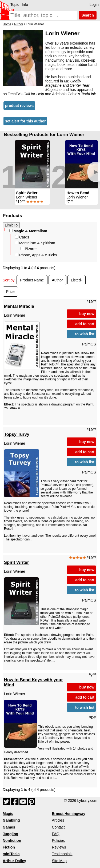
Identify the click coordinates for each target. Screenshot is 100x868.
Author (57, 280)
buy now (87, 314)
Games (9, 827)
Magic (8, 814)
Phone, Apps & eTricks (36, 255)
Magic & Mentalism (28, 231)
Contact (58, 827)
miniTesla (11, 854)
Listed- (77, 280)
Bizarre (29, 249)
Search (88, 15)
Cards (22, 237)
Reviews (59, 847)
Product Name (32, 280)
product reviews (19, 106)
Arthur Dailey (14, 861)
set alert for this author (25, 121)
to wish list (85, 334)
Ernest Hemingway (69, 814)
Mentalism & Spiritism (35, 243)
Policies (58, 841)
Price (10, 292)
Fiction (9, 847)
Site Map (59, 861)
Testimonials (62, 854)
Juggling (10, 834)
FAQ (56, 834)
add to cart (85, 324)
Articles (58, 820)
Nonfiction (12, 841)
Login (94, 5)
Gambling (11, 820)
